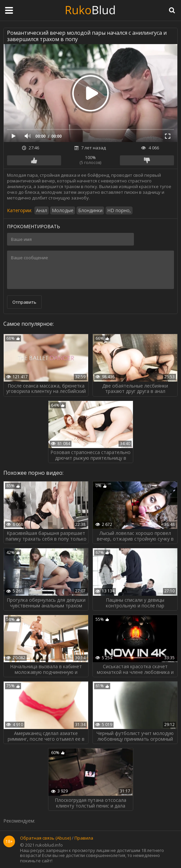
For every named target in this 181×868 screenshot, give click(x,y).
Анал (42, 210)
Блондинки (90, 210)
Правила (84, 838)
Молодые (63, 210)
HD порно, (119, 210)
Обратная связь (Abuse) (45, 838)
